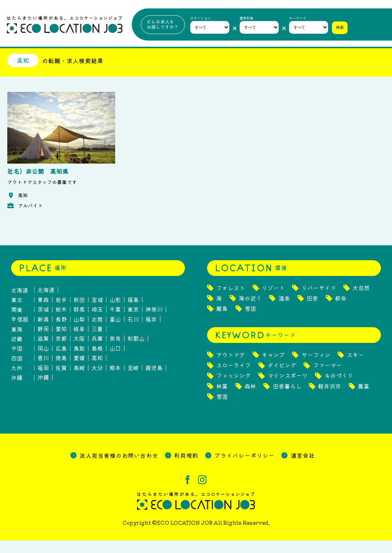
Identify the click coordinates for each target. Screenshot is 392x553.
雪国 (250, 321)
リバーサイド (319, 301)
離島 (222, 321)
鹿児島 (154, 381)
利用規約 (186, 468)
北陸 (97, 332)
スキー (355, 368)
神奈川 (154, 322)
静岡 (43, 342)
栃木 (61, 322)
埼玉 (97, 322)
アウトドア (231, 368)
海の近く (250, 311)
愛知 (61, 342)
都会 (341, 311)
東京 (133, 322)
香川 (43, 371)
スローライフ (234, 378)
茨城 (43, 322)
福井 (151, 332)
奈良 (115, 352)
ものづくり (339, 389)
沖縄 (43, 390)
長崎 (79, 381)
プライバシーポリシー (245, 468)
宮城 (97, 312)
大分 (97, 381)
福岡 (43, 381)
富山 (115, 332)
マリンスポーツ (288, 389)
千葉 (115, 322)
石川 (133, 332)
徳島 (61, 371)
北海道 (46, 303)
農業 (364, 399)
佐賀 (61, 381)
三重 (97, 342)
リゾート (273, 301)
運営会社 (303, 468)
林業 (222, 399)
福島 (133, 312)
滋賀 (43, 352)
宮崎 (133, 381)
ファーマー (327, 378)
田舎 (312, 311)
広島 (61, 361)
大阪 (79, 352)
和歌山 (136, 352)
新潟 (43, 332)
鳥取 (79, 361)
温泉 (284, 311)
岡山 (43, 361)
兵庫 (97, 352)
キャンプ (273, 368)
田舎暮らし (287, 399)
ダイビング (282, 378)
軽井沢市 (330, 399)
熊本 (115, 381)
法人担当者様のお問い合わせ (119, 468)
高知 (97, 371)
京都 (61, 352)
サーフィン (316, 368)
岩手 (61, 312)
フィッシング (234, 389)
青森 (43, 312)
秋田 (79, 312)
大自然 (361, 301)
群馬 (79, 322)
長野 (61, 332)
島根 (97, 361)
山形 (115, 312)
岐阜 (79, 342)
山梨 (79, 332)
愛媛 (79, 371)
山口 (115, 361)
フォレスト (231, 301)
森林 (250, 399)
